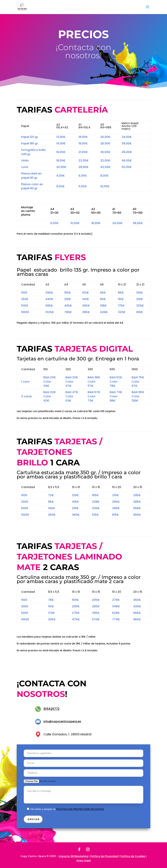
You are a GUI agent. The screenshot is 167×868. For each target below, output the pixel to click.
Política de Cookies (133, 856)
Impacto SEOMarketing (73, 856)
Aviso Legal (84, 860)
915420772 (51, 709)
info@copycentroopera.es (62, 721)
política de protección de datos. (80, 809)
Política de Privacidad (104, 856)
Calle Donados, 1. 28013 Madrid (67, 734)
